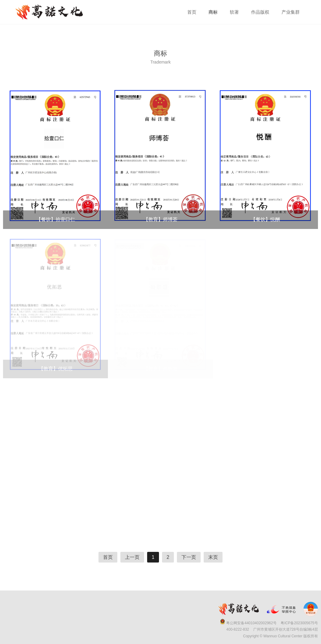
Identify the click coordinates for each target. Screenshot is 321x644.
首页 (192, 12)
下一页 (189, 557)
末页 (213, 557)
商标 (213, 12)
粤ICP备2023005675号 (299, 623)
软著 (234, 12)
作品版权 (260, 12)
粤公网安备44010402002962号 (251, 623)
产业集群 (291, 12)
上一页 (132, 557)
